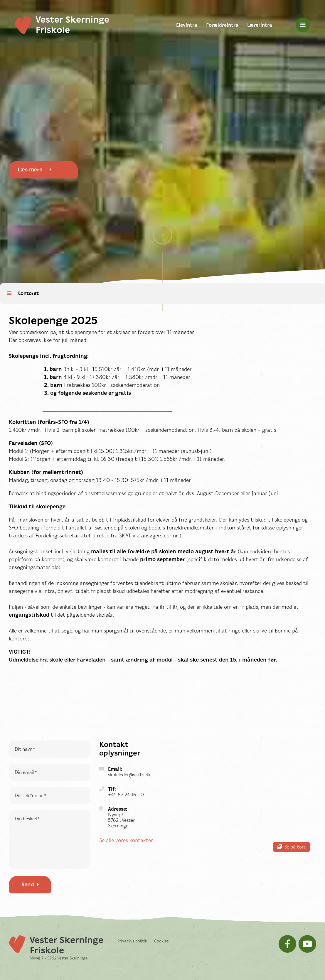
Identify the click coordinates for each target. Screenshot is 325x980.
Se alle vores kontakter (126, 840)
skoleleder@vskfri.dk (129, 775)
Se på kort (292, 847)
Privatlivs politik (132, 941)
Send (30, 885)
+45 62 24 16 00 (126, 795)
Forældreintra (222, 25)
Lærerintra (260, 25)
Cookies (161, 941)
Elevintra (187, 25)
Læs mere (35, 170)
